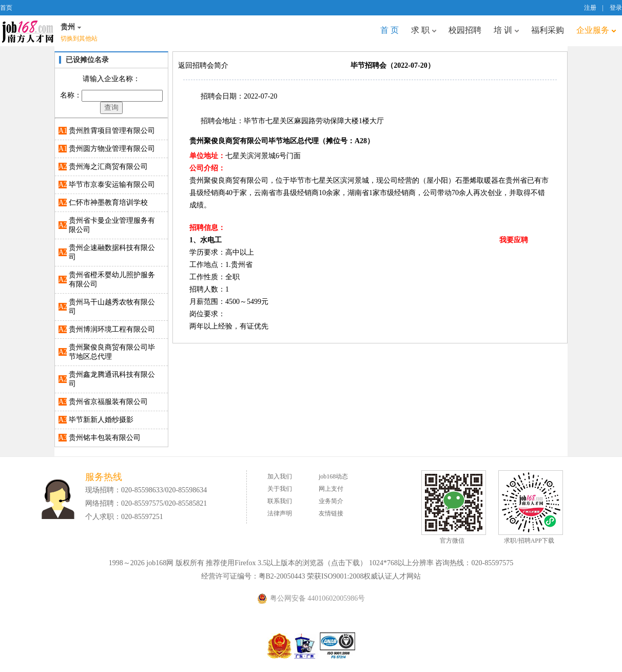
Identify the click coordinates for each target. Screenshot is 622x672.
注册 (590, 8)
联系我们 (280, 501)
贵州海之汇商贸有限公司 (108, 167)
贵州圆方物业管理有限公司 (112, 149)
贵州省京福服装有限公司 (108, 402)
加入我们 (280, 476)
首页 (6, 8)
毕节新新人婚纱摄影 (101, 420)
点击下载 (345, 563)
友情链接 (331, 513)
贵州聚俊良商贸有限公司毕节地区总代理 (112, 352)
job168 (28, 31)
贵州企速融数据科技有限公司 (112, 252)
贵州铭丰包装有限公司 (105, 438)
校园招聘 (465, 30)
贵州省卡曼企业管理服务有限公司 (112, 225)
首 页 (390, 30)
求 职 (424, 30)
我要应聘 (514, 240)
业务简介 (331, 501)
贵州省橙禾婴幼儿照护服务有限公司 (112, 280)
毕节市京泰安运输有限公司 (112, 185)
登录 (616, 8)
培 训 (506, 30)
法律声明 (280, 513)
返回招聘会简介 (203, 65)
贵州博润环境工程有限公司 (112, 329)
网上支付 (331, 489)
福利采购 (548, 30)
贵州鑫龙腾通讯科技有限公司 (112, 379)
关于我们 (280, 489)
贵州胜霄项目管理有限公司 (112, 131)
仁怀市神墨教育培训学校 (108, 203)
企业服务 (596, 30)
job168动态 (333, 476)
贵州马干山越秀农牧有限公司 (112, 307)
